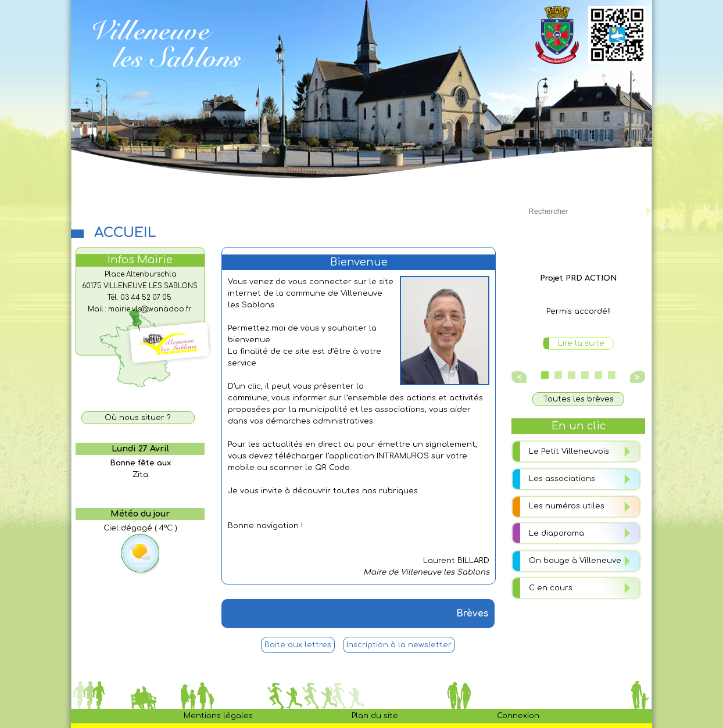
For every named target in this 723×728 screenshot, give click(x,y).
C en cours (551, 588)
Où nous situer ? (138, 418)
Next (636, 377)
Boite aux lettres (298, 645)
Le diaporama (556, 533)
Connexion (518, 716)
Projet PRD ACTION (578, 278)
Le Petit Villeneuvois (569, 451)
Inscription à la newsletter (399, 645)
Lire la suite (581, 343)
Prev (520, 377)
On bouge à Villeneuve (575, 561)
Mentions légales (218, 716)
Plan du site (375, 716)
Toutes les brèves (579, 399)
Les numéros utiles (567, 506)
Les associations (562, 479)
